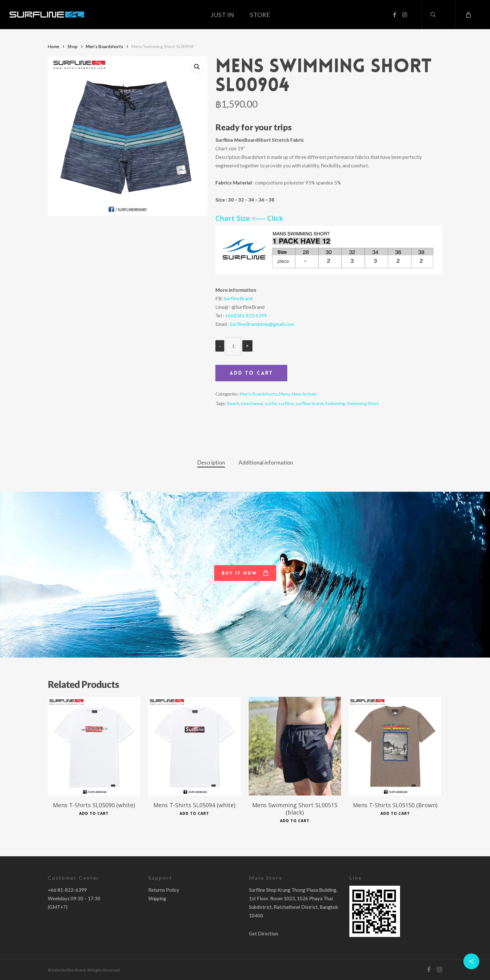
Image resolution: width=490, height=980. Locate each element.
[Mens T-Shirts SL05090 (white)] (94, 746)
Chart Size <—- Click (249, 218)
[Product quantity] (233, 346)
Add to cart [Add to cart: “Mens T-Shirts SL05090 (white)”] (94, 814)
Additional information (266, 462)
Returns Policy (164, 890)
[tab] (211, 463)
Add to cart (251, 373)
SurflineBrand (238, 298)
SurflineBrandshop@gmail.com (262, 324)
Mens (285, 394)
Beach (233, 403)
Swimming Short (363, 403)
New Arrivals (305, 394)
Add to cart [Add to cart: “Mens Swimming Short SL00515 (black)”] (295, 821)
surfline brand (309, 403)
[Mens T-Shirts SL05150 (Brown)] (395, 746)
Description (211, 462)
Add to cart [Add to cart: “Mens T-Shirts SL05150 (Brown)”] (395, 814)
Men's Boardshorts (105, 46)
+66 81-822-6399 (67, 890)
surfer (271, 403)
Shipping (157, 898)
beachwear (252, 403)
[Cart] (468, 15)
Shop (73, 46)
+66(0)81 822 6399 (246, 315)
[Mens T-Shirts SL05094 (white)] (194, 746)
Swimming (335, 403)
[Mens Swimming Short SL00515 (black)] (295, 746)
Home (54, 46)
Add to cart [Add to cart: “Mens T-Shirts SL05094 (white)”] (194, 814)
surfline (286, 403)
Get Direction (264, 933)
